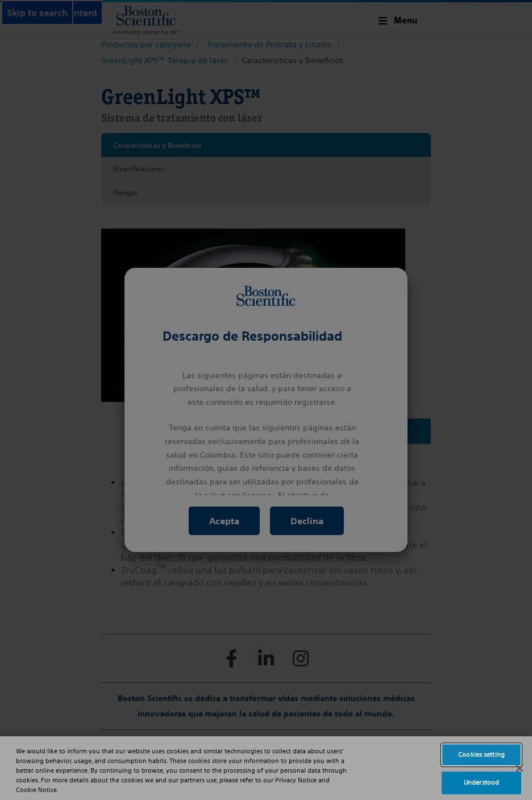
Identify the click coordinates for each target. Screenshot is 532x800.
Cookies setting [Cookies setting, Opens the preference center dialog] (481, 755)
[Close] (519, 768)
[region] (266, 768)
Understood (481, 782)
